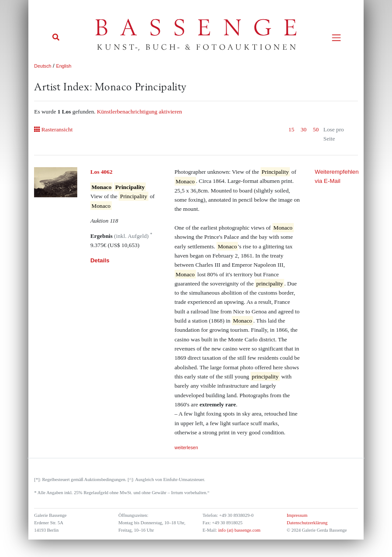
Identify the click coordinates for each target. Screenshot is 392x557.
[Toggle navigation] (336, 38)
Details (100, 260)
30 (304, 129)
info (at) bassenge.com (239, 530)
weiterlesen (186, 447)
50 (316, 129)
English (64, 66)
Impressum (297, 515)
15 (291, 129)
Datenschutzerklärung (307, 523)
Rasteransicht (53, 129)
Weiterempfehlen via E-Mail (336, 176)
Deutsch (43, 66)
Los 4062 (101, 172)
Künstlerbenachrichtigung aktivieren (139, 112)
